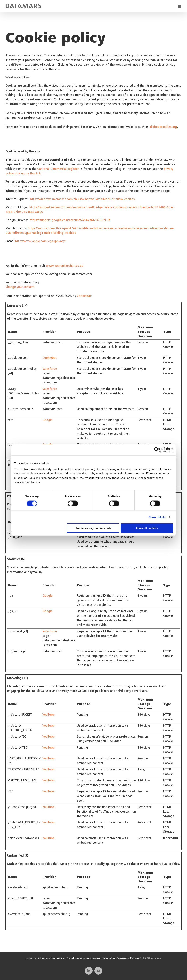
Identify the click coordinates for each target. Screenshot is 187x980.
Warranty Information (104, 958)
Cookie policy (48, 958)
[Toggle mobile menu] (180, 6)
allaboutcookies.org (163, 127)
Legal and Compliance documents (74, 958)
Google (47, 420)
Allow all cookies (147, 528)
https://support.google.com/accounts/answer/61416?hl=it (70, 220)
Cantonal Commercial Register (58, 169)
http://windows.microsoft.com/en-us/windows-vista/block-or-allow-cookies (82, 199)
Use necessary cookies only (93, 528)
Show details (157, 517)
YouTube (48, 715)
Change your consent (20, 287)
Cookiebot (84, 296)
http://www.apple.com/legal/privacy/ (40, 241)
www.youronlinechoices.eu (65, 266)
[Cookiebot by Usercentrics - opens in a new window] (157, 450)
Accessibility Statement (129, 958)
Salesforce (50, 369)
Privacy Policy (33, 958)
